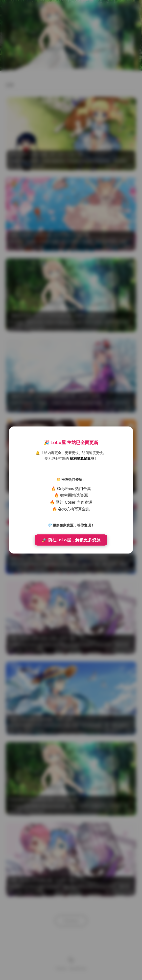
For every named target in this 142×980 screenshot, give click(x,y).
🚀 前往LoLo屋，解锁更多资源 (71, 540)
